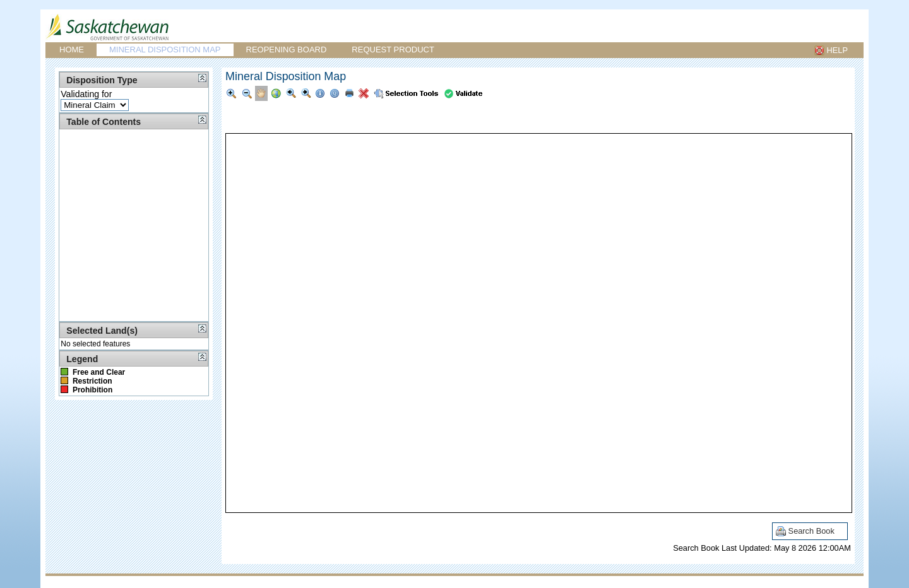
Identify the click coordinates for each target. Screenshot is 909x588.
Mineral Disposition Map (165, 50)
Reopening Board (287, 50)
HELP (837, 50)
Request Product (393, 50)
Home (72, 50)
